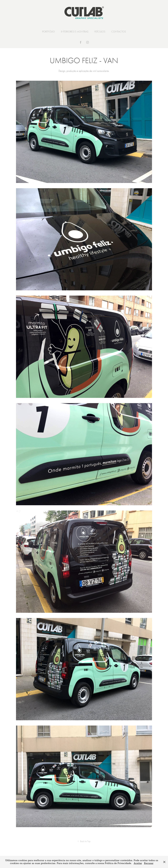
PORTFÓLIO (48, 32)
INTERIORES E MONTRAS (75, 32)
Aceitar (138, 863)
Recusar (149, 863)
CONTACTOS (119, 32)
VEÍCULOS (100, 32)
